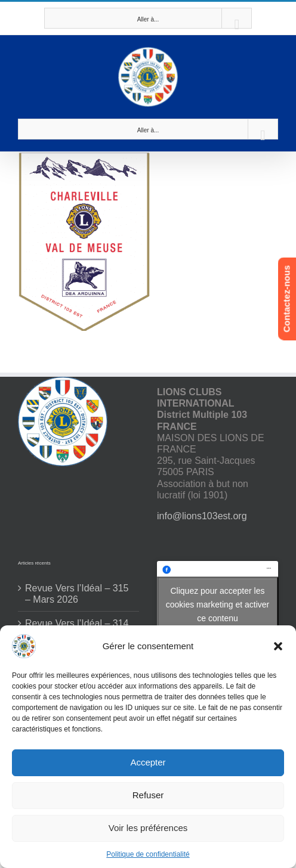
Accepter (148, 762)
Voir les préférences (148, 828)
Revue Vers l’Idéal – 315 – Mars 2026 (77, 594)
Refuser (148, 795)
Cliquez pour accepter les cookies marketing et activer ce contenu (218, 604)
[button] (278, 646)
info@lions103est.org (202, 516)
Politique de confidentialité (148, 854)
